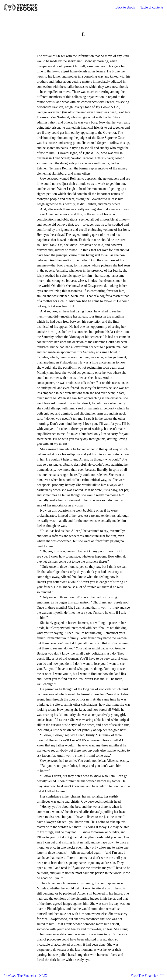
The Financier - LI (147, 976)
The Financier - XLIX (25, 976)
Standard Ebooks (20, 7)
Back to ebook (125, 7)
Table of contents (152, 7)
